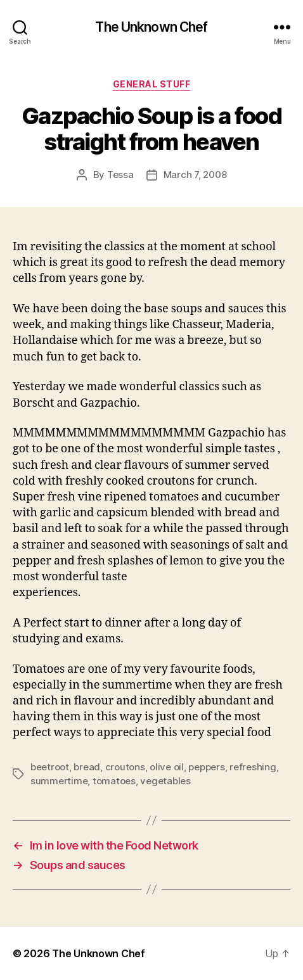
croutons (125, 767)
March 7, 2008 (195, 175)
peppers (206, 767)
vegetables (165, 781)
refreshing (253, 767)
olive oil (167, 767)
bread (87, 767)
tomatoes (114, 781)
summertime (59, 781)
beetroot (50, 767)
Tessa (120, 175)
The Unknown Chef (151, 27)
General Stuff (152, 84)
